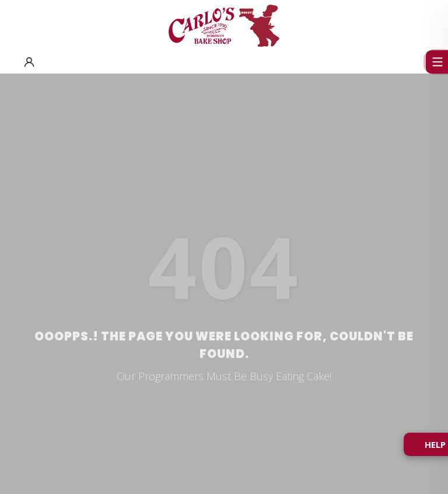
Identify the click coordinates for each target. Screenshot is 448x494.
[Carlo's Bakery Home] (224, 26)
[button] (29, 62)
